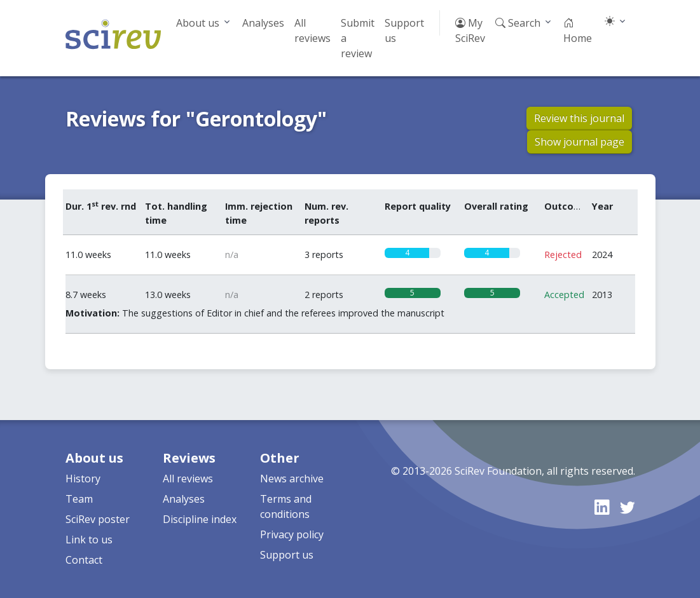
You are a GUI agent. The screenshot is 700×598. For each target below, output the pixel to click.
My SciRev (470, 31)
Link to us (89, 540)
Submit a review (358, 38)
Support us (404, 31)
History (83, 479)
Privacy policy (292, 534)
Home (578, 31)
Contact (84, 560)
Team (79, 499)
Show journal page (580, 142)
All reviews (312, 31)
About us (198, 23)
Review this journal (579, 118)
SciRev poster (98, 519)
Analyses (263, 23)
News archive (292, 479)
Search (518, 23)
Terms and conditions (286, 506)
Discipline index (200, 519)
